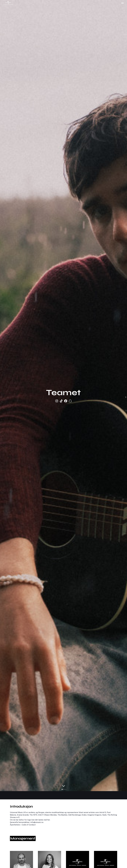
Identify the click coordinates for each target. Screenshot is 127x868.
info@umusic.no (37, 822)
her (49, 820)
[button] (62, 789)
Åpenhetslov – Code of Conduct (23, 825)
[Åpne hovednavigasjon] (123, 3)
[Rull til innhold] (64, 786)
